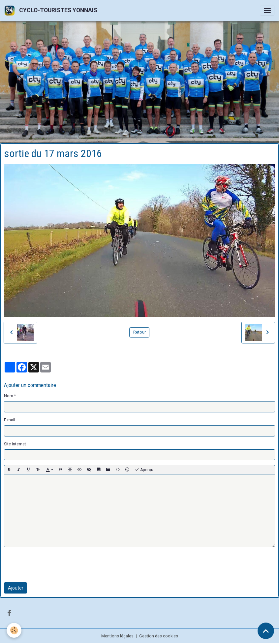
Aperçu (144, 470)
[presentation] (54, 565)
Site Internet (15, 444)
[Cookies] (14, 630)
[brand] (52, 10)
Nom (9, 396)
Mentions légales (117, 636)
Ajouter (16, 588)
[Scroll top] (266, 631)
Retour (139, 332)
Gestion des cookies (159, 636)
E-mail (10, 420)
